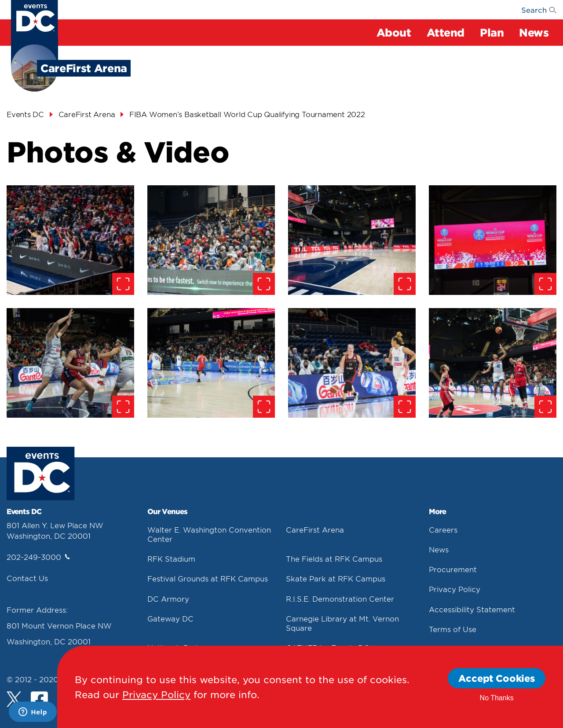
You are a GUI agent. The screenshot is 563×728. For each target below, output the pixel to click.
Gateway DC (170, 618)
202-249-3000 (38, 557)
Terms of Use (453, 629)
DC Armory (168, 599)
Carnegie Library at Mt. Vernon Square (342, 623)
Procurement (453, 569)
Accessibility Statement (472, 609)
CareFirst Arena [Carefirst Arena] (87, 114)
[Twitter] (14, 699)
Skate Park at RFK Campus (336, 578)
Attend (446, 32)
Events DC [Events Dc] (25, 114)
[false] (70, 240)
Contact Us (27, 578)
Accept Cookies (497, 678)
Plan (492, 32)
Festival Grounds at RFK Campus (208, 578)
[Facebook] (39, 701)
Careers (443, 529)
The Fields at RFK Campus (334, 559)
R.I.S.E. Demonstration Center (340, 599)
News (534, 32)
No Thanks (497, 698)
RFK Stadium (171, 559)
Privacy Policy (455, 589)
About (394, 32)
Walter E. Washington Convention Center (209, 534)
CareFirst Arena (315, 529)
